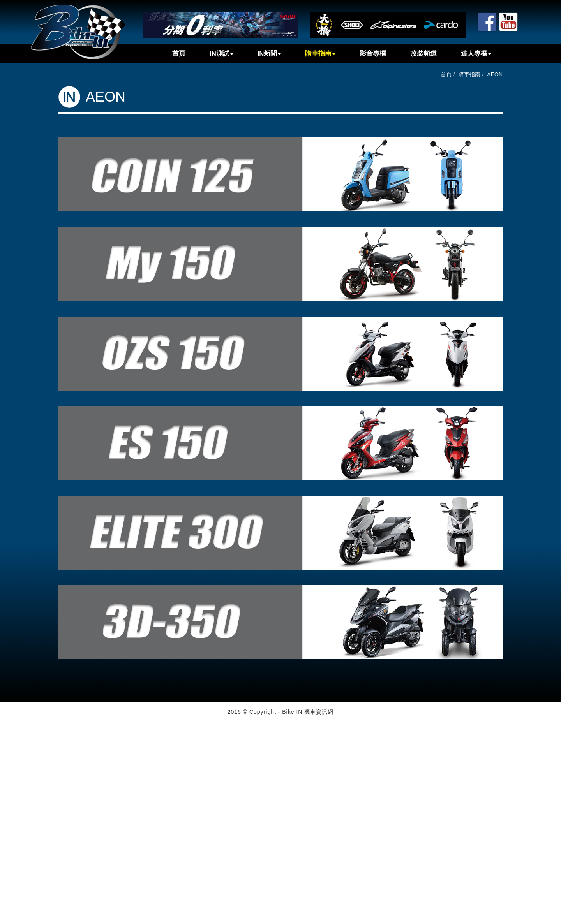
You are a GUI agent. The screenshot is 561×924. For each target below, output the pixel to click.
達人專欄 (476, 54)
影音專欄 (373, 54)
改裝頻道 (423, 54)
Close (7, 725)
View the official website (63, 796)
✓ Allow (10, 741)
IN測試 (221, 54)
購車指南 (320, 54)
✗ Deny (10, 749)
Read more (16, 796)
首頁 (179, 54)
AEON (495, 74)
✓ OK (196, 920)
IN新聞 (269, 54)
